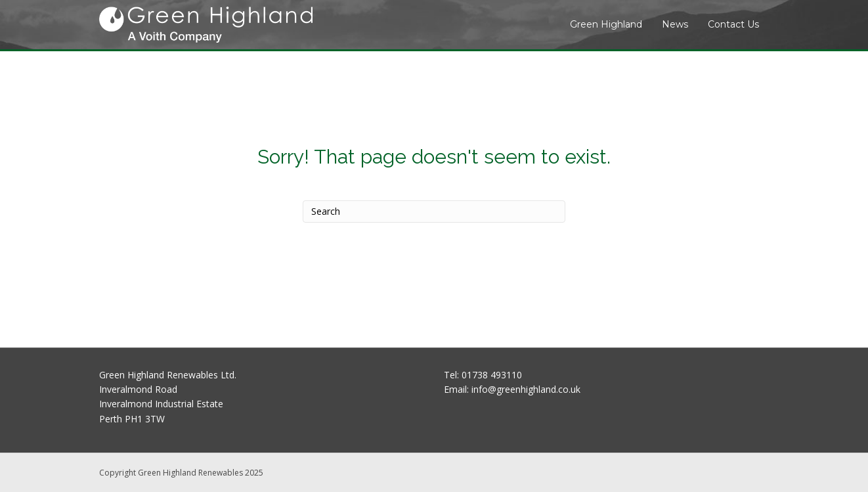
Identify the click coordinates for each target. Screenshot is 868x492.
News (675, 24)
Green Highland (606, 24)
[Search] (434, 212)
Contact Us (733, 24)
